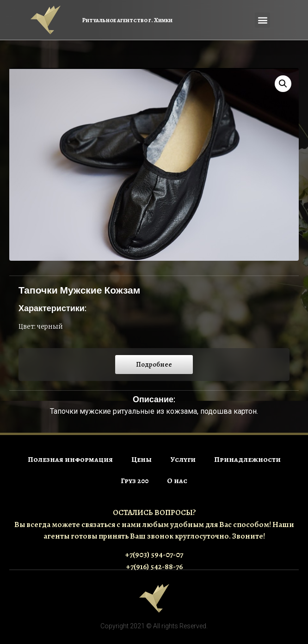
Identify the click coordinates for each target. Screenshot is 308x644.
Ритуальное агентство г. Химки (127, 20)
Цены (142, 460)
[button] (262, 20)
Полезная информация (70, 460)
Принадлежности (247, 460)
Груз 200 (135, 481)
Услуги (183, 460)
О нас (177, 481)
